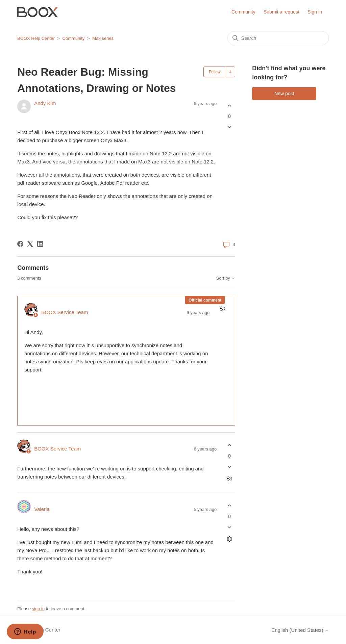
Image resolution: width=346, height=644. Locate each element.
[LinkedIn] (40, 244)
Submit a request (281, 12)
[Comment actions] (222, 309)
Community (243, 12)
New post (284, 94)
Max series (103, 38)
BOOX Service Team (65, 312)
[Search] (278, 38)
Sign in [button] (315, 12)
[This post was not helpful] (229, 127)
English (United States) (300, 630)
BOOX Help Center (36, 38)
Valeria (42, 509)
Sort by (226, 278)
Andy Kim (45, 103)
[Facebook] (20, 244)
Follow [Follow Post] (215, 72)
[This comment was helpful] (229, 445)
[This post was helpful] (229, 106)
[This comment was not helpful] (229, 467)
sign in (39, 609)
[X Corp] (30, 244)
